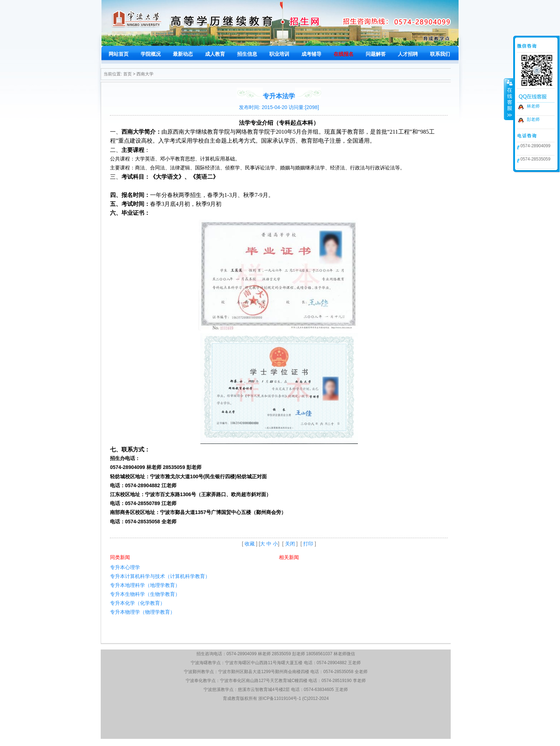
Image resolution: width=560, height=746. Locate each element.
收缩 (509, 99)
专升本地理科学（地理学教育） (145, 585)
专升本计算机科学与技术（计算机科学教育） (160, 576)
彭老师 (533, 119)
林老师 (533, 106)
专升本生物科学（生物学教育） (145, 594)
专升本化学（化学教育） (137, 603)
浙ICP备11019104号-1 (280, 698)
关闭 (290, 544)
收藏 (250, 544)
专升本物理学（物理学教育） (142, 612)
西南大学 (145, 74)
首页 (127, 74)
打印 (308, 544)
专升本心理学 (125, 567)
